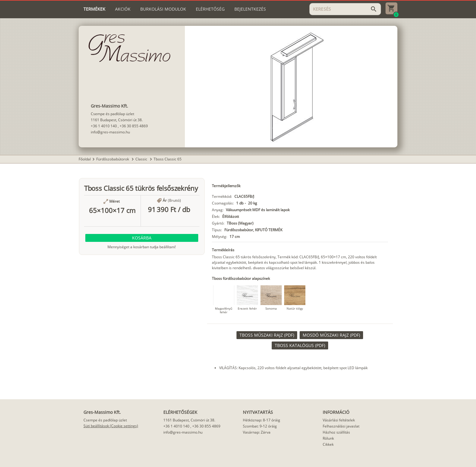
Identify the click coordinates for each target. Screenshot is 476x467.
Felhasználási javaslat (341, 426)
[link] (267, 335)
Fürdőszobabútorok (113, 159)
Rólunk (328, 438)
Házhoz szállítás (336, 432)
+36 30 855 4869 (134, 126)
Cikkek (328, 444)
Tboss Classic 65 (168, 159)
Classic (142, 159)
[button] (142, 238)
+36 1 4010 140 (104, 126)
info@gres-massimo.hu (110, 132)
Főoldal (85, 159)
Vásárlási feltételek (339, 420)
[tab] (94, 9)
